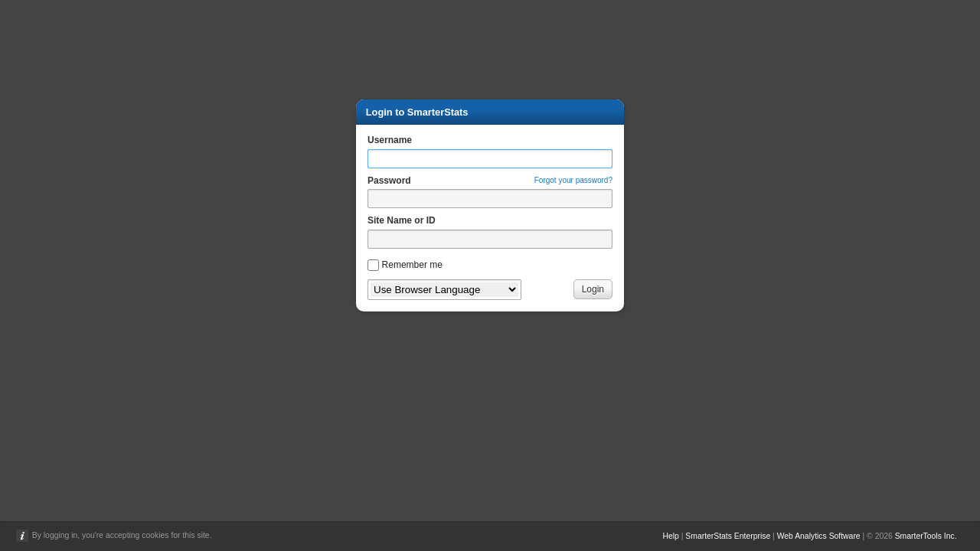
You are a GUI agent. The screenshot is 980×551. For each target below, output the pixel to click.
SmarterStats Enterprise (728, 536)
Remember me (412, 265)
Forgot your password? (573, 180)
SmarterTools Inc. (926, 536)
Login (593, 289)
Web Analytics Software (819, 536)
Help (670, 536)
